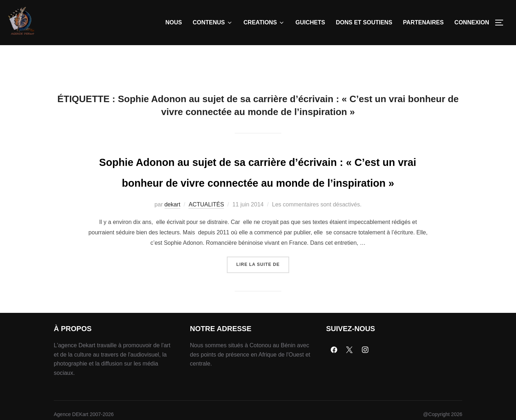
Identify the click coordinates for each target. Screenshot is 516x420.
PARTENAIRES (424, 22)
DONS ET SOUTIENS (364, 22)
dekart (172, 242)
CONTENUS (213, 23)
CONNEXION (472, 22)
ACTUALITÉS (206, 242)
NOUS (174, 22)
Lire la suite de (263, 299)
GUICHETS (310, 22)
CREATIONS (264, 23)
